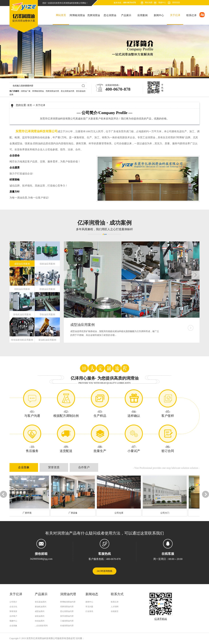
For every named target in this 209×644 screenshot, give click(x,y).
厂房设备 (72, 513)
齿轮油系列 (40, 616)
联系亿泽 (191, 15)
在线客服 (168, 554)
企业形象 (24, 467)
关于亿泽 (175, 15)
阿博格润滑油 (77, 15)
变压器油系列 (41, 602)
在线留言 (115, 611)
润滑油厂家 (26, 91)
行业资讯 (89, 611)
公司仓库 (117, 513)
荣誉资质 (176, 3)
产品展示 (126, 15)
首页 (30, 105)
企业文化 (13, 607)
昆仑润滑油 (110, 15)
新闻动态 (92, 594)
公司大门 (163, 513)
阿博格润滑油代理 (68, 602)
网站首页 (61, 15)
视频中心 (162, 3)
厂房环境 (26, 513)
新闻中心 (159, 15)
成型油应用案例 (82, 325)
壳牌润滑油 (94, 15)
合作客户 (84, 467)
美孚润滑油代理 (67, 616)
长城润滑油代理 (67, 626)
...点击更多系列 (41, 626)
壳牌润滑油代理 (52, 91)
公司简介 (13, 602)
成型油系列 (40, 611)
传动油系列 (40, 621)
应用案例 (142, 15)
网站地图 (149, 3)
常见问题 (89, 607)
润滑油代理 (68, 594)
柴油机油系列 (41, 607)
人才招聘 (115, 607)
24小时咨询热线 (104, 571)
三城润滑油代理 (67, 621)
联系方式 (117, 594)
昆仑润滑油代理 (67, 91)
